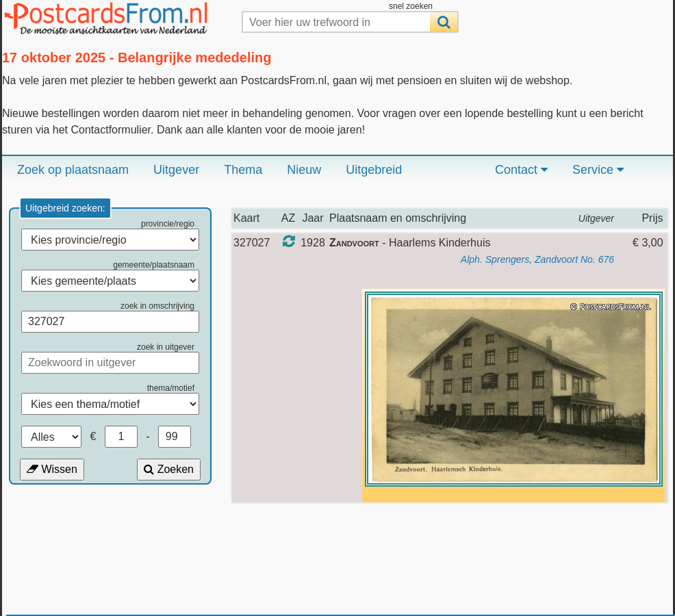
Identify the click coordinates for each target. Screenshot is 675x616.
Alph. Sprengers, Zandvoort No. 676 (537, 259)
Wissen (52, 469)
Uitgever (176, 170)
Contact (521, 170)
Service (598, 170)
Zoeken (169, 469)
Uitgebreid (374, 170)
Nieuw (304, 170)
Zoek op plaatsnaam (73, 170)
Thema (243, 170)
